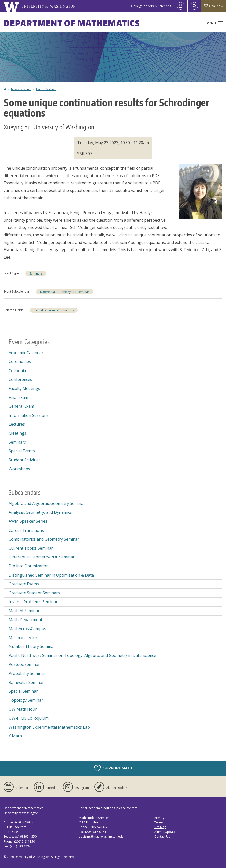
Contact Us (162, 836)
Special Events (22, 451)
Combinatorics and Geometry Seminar (44, 539)
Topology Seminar (26, 700)
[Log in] (181, 6)
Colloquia (17, 371)
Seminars (36, 274)
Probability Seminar (27, 673)
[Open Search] (194, 6)
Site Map (160, 827)
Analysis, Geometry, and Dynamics (40, 512)
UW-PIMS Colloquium (29, 718)
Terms (159, 822)
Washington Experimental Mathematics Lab (49, 727)
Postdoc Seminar (24, 664)
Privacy (159, 818)
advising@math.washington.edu (101, 836)
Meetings (17, 433)
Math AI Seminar (24, 611)
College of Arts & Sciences (151, 6)
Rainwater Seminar (26, 682)
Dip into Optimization (29, 566)
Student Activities (25, 460)
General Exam (21, 406)
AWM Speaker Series (28, 521)
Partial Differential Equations (54, 310)
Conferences (20, 379)
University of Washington (32, 857)
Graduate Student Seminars (34, 593)
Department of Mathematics (72, 23)
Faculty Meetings (24, 388)
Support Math (113, 768)
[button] (201, 191)
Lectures (17, 424)
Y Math (15, 736)
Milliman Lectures (25, 638)
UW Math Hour (23, 709)
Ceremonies (20, 361)
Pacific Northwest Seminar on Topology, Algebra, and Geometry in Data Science (82, 655)
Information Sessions (29, 415)
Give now (214, 6)
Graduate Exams (24, 584)
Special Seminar (23, 691)
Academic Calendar (26, 353)
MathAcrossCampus (27, 629)
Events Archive (46, 89)
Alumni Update (165, 832)
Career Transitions (26, 530)
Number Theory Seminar (32, 646)
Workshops (19, 469)
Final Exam (18, 397)
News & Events (21, 89)
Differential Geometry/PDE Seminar (65, 292)
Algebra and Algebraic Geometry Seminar (47, 503)
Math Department (25, 620)
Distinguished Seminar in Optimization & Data (51, 575)
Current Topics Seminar (31, 548)
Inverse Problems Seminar (33, 602)
